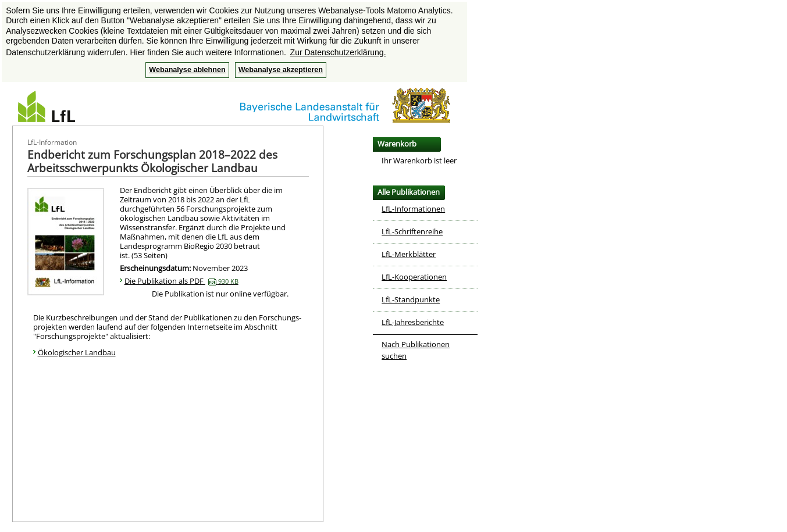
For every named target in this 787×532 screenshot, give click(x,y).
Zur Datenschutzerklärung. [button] (338, 52)
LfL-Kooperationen (414, 277)
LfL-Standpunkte (411, 299)
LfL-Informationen (413, 209)
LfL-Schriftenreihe (412, 231)
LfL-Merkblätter (409, 254)
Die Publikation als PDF (181, 281)
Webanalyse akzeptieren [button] (281, 70)
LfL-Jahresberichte (413, 322)
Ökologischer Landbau (77, 352)
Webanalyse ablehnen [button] (187, 70)
